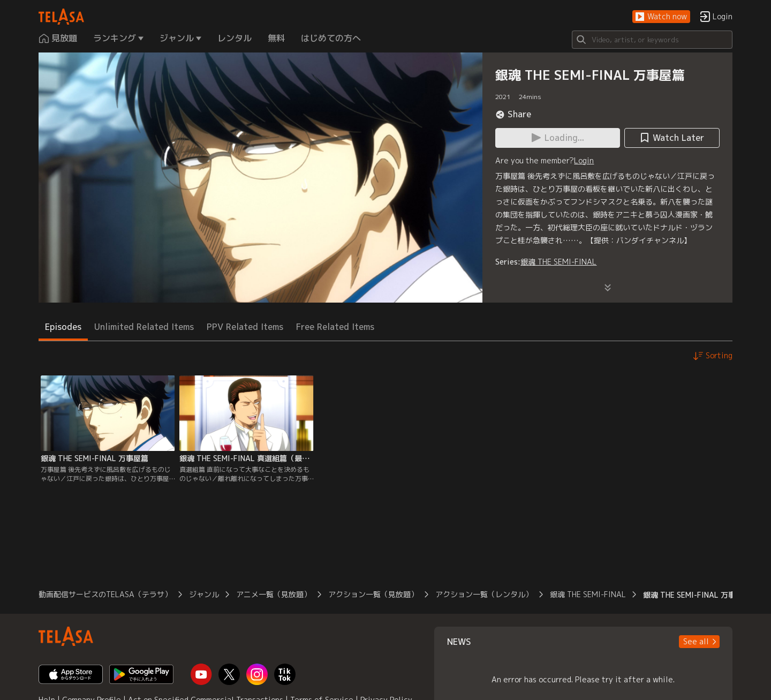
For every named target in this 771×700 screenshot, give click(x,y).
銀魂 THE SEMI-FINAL (558, 262)
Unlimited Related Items (144, 327)
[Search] (652, 40)
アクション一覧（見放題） (373, 594)
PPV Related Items (245, 327)
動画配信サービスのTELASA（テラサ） (105, 594)
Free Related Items (335, 327)
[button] (661, 17)
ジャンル (204, 594)
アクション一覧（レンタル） (484, 594)
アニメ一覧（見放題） (274, 594)
